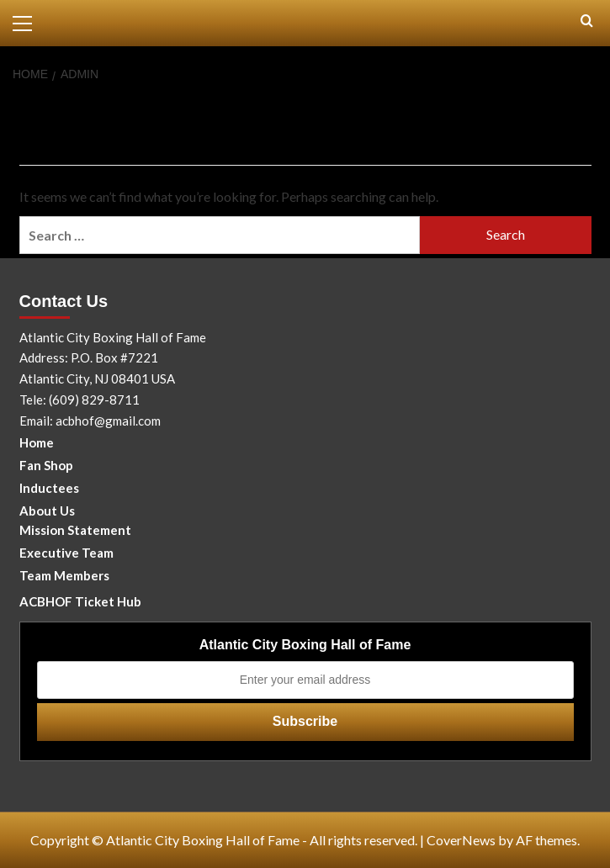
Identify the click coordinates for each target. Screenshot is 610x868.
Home (37, 442)
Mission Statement (75, 530)
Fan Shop (46, 465)
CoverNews (461, 840)
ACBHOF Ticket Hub (80, 601)
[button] (29, 21)
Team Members (64, 575)
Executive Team (66, 553)
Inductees (49, 488)
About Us (47, 511)
